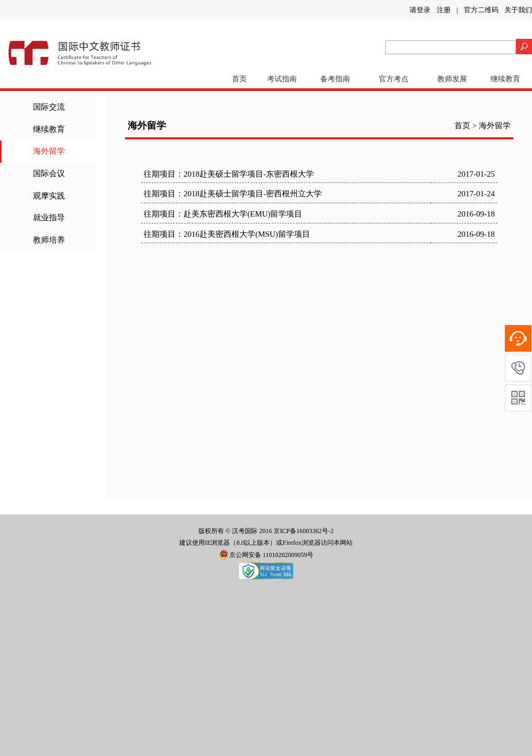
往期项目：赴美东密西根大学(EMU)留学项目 (223, 214)
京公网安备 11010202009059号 (266, 555)
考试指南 (282, 79)
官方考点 (394, 79)
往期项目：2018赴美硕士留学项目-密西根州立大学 (233, 194)
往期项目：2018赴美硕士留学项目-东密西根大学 (229, 174)
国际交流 (49, 107)
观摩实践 (49, 196)
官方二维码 (481, 10)
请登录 (420, 10)
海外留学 (49, 151)
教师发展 (452, 79)
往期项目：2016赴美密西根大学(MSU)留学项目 (227, 234)
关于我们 (518, 10)
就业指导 (49, 218)
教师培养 (49, 240)
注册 (444, 10)
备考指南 (335, 79)
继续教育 (505, 79)
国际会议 (49, 173)
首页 (239, 79)
